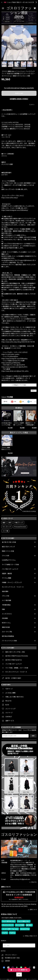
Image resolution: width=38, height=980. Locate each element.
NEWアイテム (6, 623)
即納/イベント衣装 (8, 551)
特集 (3, 609)
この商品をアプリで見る (19, 385)
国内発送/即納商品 (8, 636)
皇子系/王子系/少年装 (9, 542)
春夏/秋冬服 (6, 627)
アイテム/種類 (7, 578)
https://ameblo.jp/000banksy (11, 363)
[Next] (36, 43)
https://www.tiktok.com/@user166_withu (15, 371)
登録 (33, 736)
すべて (5, 402)
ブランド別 (6, 596)
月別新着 (5, 618)
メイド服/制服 (7, 600)
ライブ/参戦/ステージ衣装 (10, 565)
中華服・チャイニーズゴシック (12, 582)
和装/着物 (5, 591)
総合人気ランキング (8, 547)
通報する (34, 391)
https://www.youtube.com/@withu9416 (14, 367)
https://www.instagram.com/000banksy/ (15, 210)
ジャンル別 (6, 556)
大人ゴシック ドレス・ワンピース (13, 587)
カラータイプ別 (7, 632)
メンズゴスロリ (7, 614)
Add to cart (19, 93)
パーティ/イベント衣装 (9, 641)
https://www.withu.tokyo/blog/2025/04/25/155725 (18, 342)
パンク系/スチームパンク (10, 569)
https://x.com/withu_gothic (10, 354)
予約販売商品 (6, 605)
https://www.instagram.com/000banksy (14, 359)
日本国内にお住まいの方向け (19, 99)
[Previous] (2, 43)
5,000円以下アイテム (9, 560)
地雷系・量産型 (7, 574)
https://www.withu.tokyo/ (10, 198)
